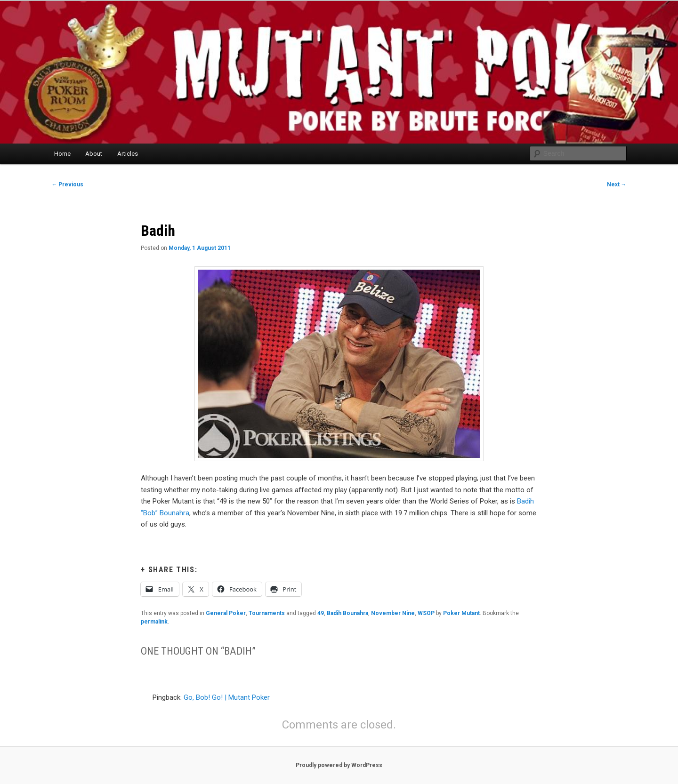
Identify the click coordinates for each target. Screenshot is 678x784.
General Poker (226, 613)
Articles (128, 154)
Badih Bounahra (347, 613)
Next (617, 184)
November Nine (393, 613)
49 (321, 613)
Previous (67, 184)
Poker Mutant (461, 613)
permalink (154, 622)
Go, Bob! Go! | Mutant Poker (227, 697)
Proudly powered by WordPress (339, 765)
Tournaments (267, 613)
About (94, 154)
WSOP (426, 613)
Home (62, 154)
